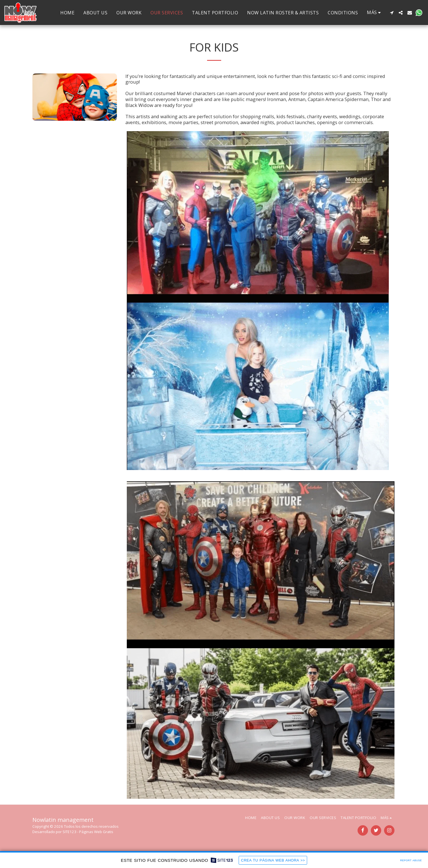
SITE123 (69, 832)
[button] (392, 13)
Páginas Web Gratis (96, 832)
